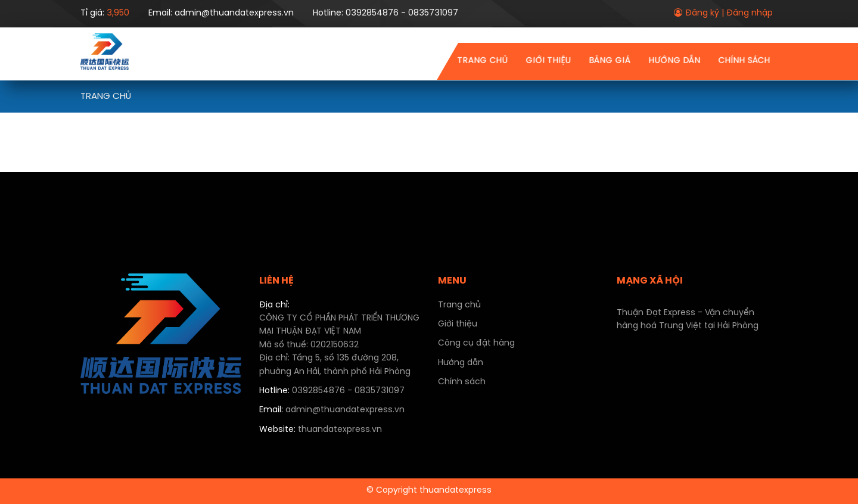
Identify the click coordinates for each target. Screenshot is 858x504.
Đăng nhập (750, 13)
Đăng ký (702, 13)
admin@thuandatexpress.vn (332, 410)
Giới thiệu (548, 61)
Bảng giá (610, 61)
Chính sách (744, 61)
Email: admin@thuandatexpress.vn (221, 13)
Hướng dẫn (674, 61)
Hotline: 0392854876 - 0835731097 (386, 13)
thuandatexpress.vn (321, 430)
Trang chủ (482, 61)
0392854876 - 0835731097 (332, 391)
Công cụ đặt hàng (476, 343)
